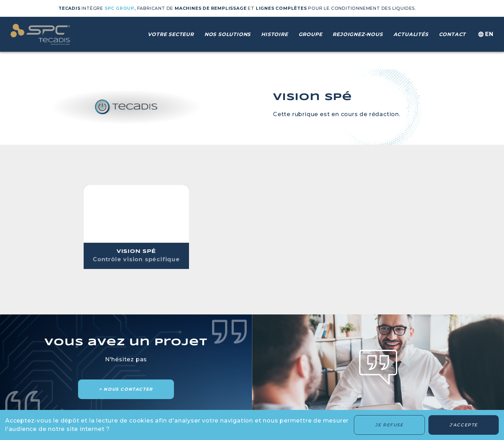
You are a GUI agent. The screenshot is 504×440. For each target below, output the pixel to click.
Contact (453, 34)
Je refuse (389, 425)
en (485, 34)
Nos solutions (227, 34)
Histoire (274, 34)
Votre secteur (171, 34)
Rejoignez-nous (358, 34)
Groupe (310, 34)
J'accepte (464, 425)
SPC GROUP (120, 8)
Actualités (411, 34)
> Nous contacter (126, 389)
